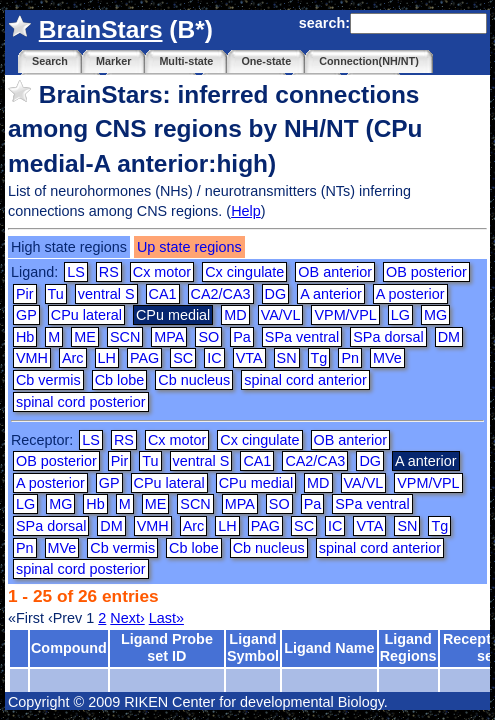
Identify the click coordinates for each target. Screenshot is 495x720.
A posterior (410, 294)
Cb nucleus (194, 380)
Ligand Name (329, 648)
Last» (166, 618)
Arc (73, 358)
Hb (25, 337)
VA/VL (281, 315)
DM (449, 337)
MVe (387, 358)
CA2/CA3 (221, 294)
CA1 (163, 294)
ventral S (106, 294)
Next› (127, 618)
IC (214, 358)
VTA (249, 358)
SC (183, 358)
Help (246, 211)
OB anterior (335, 272)
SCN (125, 337)
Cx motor (162, 272)
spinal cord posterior (81, 402)
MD (235, 315)
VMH (32, 358)
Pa (242, 337)
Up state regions (189, 247)
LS (76, 272)
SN (287, 358)
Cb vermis (48, 380)
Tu (56, 294)
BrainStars (101, 29)
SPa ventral (302, 337)
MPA (169, 337)
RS (109, 272)
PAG (144, 358)
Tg (319, 358)
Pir (25, 294)
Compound (69, 648)
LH (107, 358)
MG (435, 315)
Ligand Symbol (253, 647)
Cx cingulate (244, 272)
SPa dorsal (388, 337)
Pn (350, 358)
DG (276, 294)
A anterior (331, 294)
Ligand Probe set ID (167, 647)
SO (208, 337)
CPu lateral (86, 315)
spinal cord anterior (305, 380)
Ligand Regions (408, 647)
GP (26, 315)
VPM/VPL (345, 315)
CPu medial (256, 483)
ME (85, 337)
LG (400, 315)
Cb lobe (120, 380)
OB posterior (426, 272)
